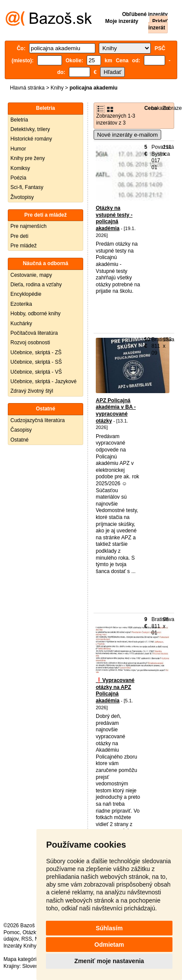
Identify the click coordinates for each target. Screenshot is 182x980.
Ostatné (19, 440)
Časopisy (21, 430)
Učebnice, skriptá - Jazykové (44, 381)
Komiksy (20, 168)
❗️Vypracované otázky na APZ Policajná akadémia (115, 690)
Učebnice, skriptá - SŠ (36, 362)
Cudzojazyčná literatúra (37, 420)
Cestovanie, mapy (31, 275)
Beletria (19, 120)
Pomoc (11, 932)
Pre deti (19, 236)
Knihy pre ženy (28, 158)
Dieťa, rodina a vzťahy (36, 285)
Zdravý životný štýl (32, 391)
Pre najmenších (28, 226)
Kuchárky (21, 323)
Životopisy (22, 197)
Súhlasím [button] (109, 928)
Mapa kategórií (21, 959)
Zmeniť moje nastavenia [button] (109, 961)
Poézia (18, 178)
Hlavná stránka (27, 88)
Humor (18, 149)
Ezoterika (21, 304)
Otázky (30, 932)
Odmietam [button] (109, 945)
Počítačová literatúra (34, 333)
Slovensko (34, 966)
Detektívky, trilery (30, 129)
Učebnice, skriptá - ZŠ (36, 352)
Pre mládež (24, 246)
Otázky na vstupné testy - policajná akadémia (114, 218)
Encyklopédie (26, 294)
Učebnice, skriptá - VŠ (36, 372)
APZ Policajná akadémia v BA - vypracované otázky (116, 411)
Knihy (57, 88)
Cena (151, 108)
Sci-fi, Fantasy (27, 187)
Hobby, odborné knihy (36, 314)
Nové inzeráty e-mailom (127, 135)
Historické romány (31, 139)
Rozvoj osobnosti (30, 343)
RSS (27, 939)
